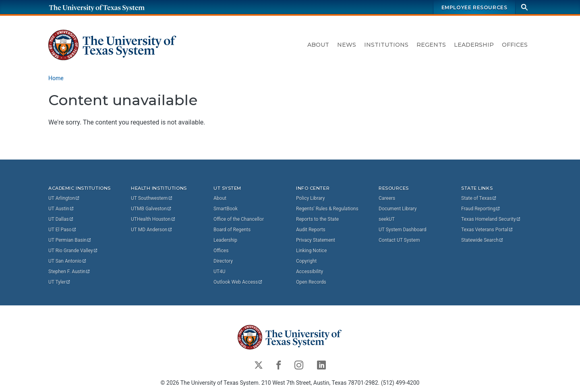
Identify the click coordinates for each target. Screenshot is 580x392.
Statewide (483, 240)
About (318, 45)
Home (56, 78)
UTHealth (153, 219)
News (347, 45)
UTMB (151, 209)
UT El (62, 230)
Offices (515, 45)
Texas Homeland (491, 219)
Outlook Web (238, 282)
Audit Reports (311, 230)
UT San (67, 261)
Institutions (386, 45)
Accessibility (310, 272)
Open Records (311, 282)
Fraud (481, 209)
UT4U (219, 272)
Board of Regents (232, 230)
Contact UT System (399, 240)
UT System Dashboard (403, 230)
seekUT (387, 219)
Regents (431, 45)
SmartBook (226, 209)
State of (479, 198)
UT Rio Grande (73, 251)
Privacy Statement (316, 240)
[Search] (524, 7)
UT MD (152, 230)
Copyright (306, 261)
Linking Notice (311, 251)
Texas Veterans (487, 230)
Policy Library (310, 198)
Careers (387, 198)
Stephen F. (69, 272)
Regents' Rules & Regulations (327, 209)
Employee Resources (474, 7)
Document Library (398, 209)
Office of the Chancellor (239, 219)
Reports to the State (317, 219)
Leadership (474, 45)
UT (64, 198)
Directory (223, 261)
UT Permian (70, 240)
